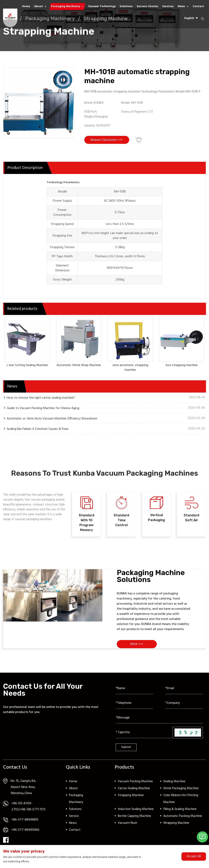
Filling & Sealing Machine (180, 811)
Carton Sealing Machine (134, 790)
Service (74, 818)
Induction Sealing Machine (136, 811)
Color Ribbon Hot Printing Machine (181, 801)
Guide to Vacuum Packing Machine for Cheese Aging (43, 409)
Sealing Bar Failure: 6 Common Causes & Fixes (38, 429)
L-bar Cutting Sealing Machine (27, 366)
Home (26, 6)
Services (168, 6)
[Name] (135, 690)
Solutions (126, 6)
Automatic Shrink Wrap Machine (79, 366)
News (181, 6)
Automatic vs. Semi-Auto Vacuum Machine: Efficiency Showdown (52, 419)
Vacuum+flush (127, 825)
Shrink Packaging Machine (181, 790)
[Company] (184, 705)
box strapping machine (182, 366)
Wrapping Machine (176, 825)
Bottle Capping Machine (134, 818)
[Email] (184, 690)
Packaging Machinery (66, 6)
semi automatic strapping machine (130, 368)
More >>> (137, 646)
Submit (126, 749)
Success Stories (147, 6)
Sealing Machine (174, 783)
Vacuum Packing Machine (135, 783)
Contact (198, 6)
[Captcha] (144, 734)
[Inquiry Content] (159, 720)
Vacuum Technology (102, 6)
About (38, 6)
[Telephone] (135, 705)
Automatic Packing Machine (183, 818)
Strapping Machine (131, 797)
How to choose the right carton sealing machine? (41, 398)
